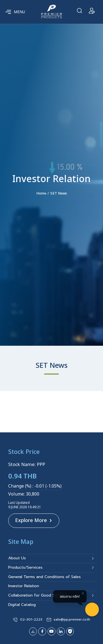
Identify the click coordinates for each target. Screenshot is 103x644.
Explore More (34, 521)
